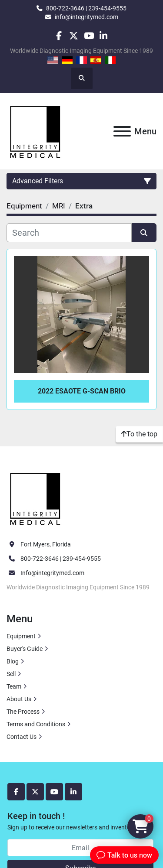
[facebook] (59, 36)
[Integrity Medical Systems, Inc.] (36, 497)
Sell (11, 674)
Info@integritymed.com (52, 573)
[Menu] (122, 131)
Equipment (21, 636)
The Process (23, 712)
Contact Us (22, 737)
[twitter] (74, 36)
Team (14, 686)
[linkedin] (104, 36)
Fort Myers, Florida (46, 544)
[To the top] (139, 434)
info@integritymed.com (86, 17)
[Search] (69, 233)
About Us (19, 699)
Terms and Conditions (36, 724)
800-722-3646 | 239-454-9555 (86, 8)
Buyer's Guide (25, 649)
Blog (13, 661)
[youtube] (89, 36)
